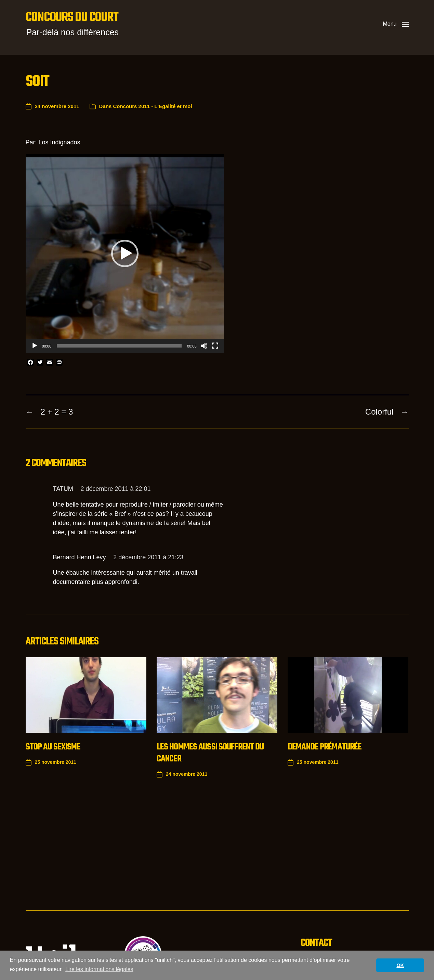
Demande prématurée (325, 747)
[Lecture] (35, 346)
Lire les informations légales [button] (99, 969)
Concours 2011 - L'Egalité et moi (152, 106)
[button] (396, 24)
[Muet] (204, 346)
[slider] (119, 346)
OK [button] (400, 965)
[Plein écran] (215, 346)
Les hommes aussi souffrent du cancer (210, 753)
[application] (125, 253)
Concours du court (72, 18)
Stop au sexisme (53, 747)
